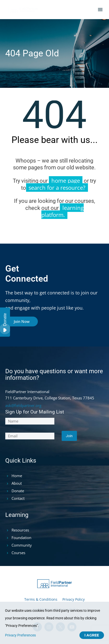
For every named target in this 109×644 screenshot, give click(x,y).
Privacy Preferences (20, 635)
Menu (100, 10)
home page (66, 180)
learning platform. (63, 211)
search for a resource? (57, 187)
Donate (5, 323)
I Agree (92, 635)
